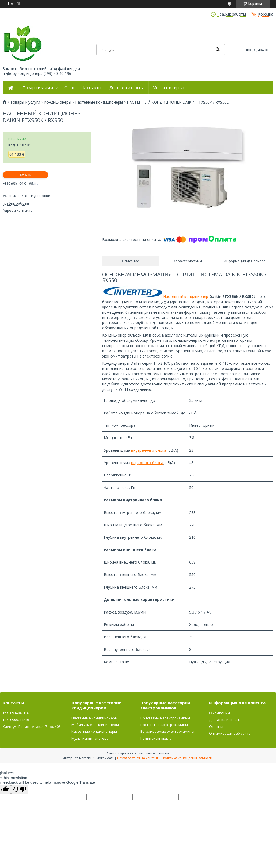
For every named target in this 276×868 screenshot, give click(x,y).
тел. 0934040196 (16, 713)
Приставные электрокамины (165, 718)
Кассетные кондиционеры (94, 731)
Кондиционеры (58, 102)
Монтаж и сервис (169, 88)
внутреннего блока (149, 450)
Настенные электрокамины (164, 725)
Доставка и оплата (127, 88)
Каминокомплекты (156, 738)
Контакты (92, 88)
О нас (70, 88)
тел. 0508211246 (16, 720)
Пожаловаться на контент (138, 758)
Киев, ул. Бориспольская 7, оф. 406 (32, 727)
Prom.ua (162, 753)
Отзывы (216, 727)
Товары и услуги (38, 88)
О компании (219, 713)
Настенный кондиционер (186, 296)
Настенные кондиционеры (99, 102)
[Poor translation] (20, 789)
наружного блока (147, 463)
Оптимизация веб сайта (230, 733)
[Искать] (217, 50)
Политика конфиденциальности (188, 758)
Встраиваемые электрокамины (167, 731)
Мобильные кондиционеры (95, 725)
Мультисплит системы (90, 738)
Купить (25, 175)
